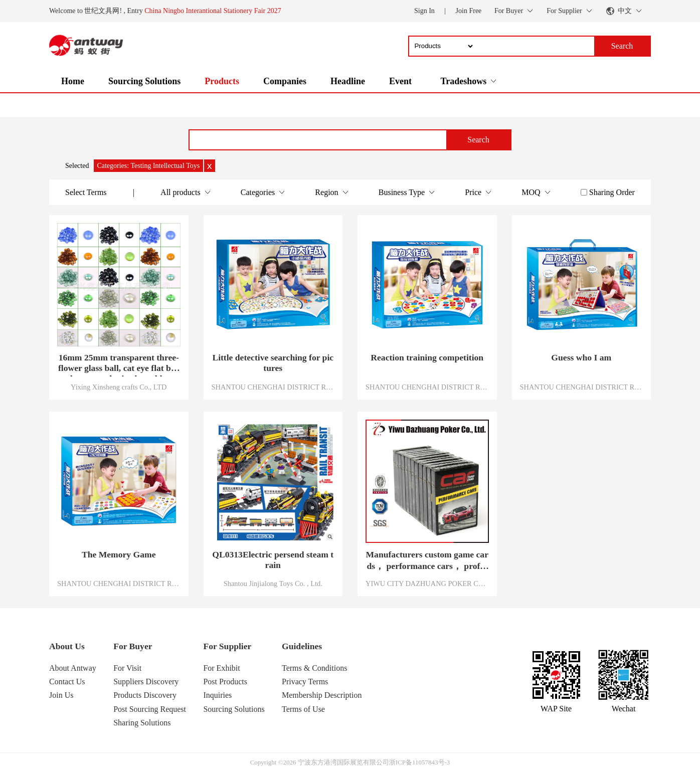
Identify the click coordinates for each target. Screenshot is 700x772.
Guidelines (302, 646)
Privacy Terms (305, 682)
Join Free (469, 11)
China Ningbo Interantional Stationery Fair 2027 (213, 11)
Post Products (225, 682)
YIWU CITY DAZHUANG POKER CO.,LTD (427, 584)
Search (478, 140)
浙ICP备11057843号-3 (420, 762)
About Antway (73, 668)
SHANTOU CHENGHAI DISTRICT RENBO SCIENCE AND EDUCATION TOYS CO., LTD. (273, 387)
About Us (67, 646)
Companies (285, 81)
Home (73, 81)
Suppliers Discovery (146, 682)
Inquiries (217, 695)
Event (400, 81)
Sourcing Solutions (144, 81)
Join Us (61, 695)
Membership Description (322, 695)
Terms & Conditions (314, 668)
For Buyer (133, 646)
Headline (348, 81)
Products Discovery (145, 695)
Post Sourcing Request (150, 709)
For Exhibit (221, 668)
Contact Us (67, 682)
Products (222, 81)
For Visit (127, 668)
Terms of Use (303, 709)
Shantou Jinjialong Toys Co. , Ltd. (273, 584)
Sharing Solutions (142, 723)
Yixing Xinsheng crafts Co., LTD (119, 387)
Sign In (424, 11)
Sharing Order (612, 192)
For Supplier (227, 646)
